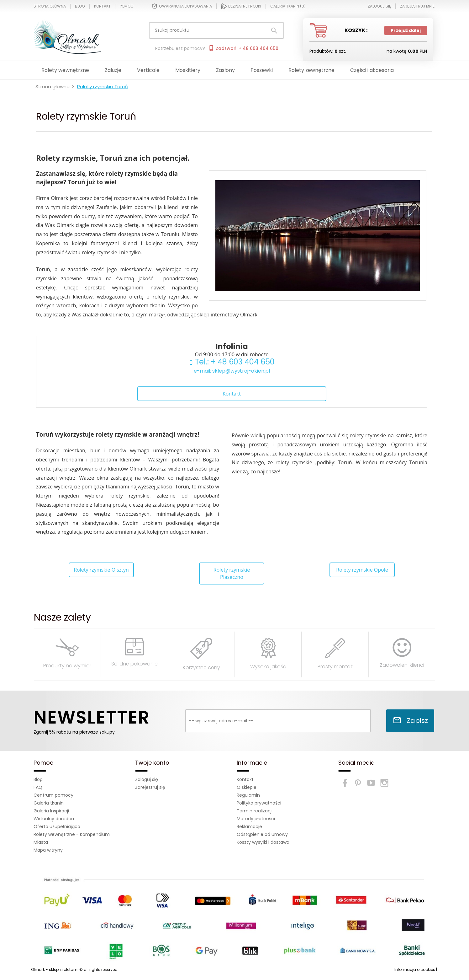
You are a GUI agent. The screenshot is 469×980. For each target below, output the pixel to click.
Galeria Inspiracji (51, 811)
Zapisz (410, 721)
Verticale (148, 70)
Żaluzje (113, 70)
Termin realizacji (255, 811)
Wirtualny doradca (54, 819)
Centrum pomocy (53, 795)
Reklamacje (249, 827)
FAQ (38, 787)
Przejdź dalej (406, 30)
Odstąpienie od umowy (262, 834)
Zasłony (225, 70)
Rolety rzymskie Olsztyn (101, 570)
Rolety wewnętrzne (65, 70)
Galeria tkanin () (288, 6)
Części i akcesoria (372, 70)
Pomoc (127, 6)
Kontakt (102, 6)
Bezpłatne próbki (241, 6)
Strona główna (50, 6)
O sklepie (247, 787)
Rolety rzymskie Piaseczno (232, 573)
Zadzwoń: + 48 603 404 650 (243, 48)
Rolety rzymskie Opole (362, 570)
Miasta (41, 842)
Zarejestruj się (150, 787)
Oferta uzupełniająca (57, 827)
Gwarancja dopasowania (182, 6)
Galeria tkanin (49, 803)
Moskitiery (188, 70)
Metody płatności (256, 819)
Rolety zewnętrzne (311, 70)
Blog (80, 6)
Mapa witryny (48, 850)
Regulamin (248, 795)
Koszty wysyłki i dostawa (263, 842)
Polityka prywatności (259, 803)
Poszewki (262, 70)
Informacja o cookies (415, 969)
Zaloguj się (147, 779)
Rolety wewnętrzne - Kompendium (72, 834)
